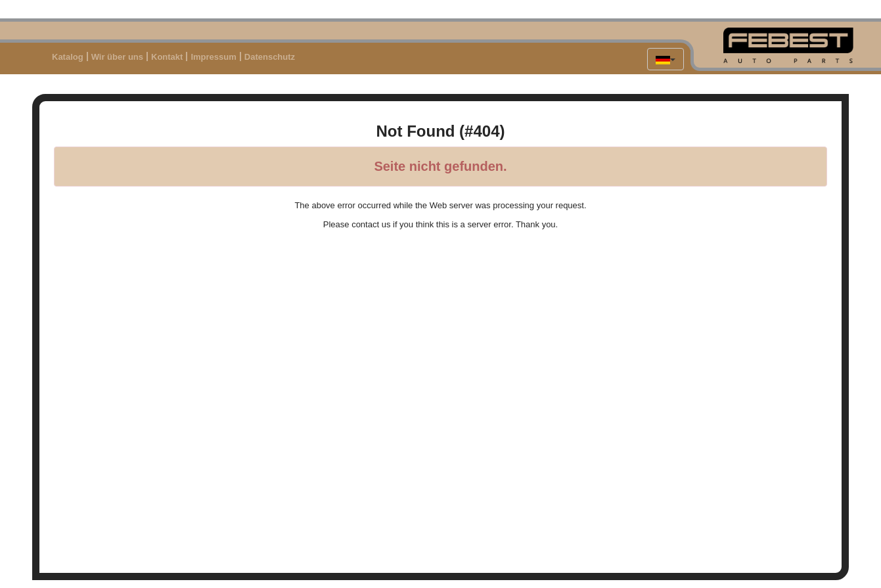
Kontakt (167, 57)
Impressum (213, 57)
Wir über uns (117, 57)
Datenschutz (270, 57)
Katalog (68, 57)
